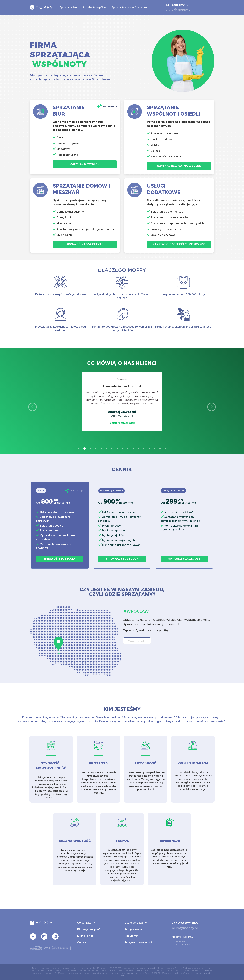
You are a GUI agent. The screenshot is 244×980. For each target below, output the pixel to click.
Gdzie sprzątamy (136, 923)
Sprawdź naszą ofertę (85, 244)
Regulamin (131, 936)
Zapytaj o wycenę (85, 164)
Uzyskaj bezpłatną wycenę (179, 166)
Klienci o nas (85, 936)
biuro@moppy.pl (178, 9)
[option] (122, 401)
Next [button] (211, 407)
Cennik (82, 942)
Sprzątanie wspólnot (95, 7)
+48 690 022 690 (178, 5)
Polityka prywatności (138, 942)
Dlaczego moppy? (89, 929)
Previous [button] (33, 407)
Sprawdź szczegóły (60, 559)
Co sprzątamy (86, 923)
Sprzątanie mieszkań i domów (129, 7)
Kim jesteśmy (133, 929)
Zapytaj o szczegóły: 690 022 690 (179, 244)
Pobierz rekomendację (122, 423)
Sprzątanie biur (69, 7)
